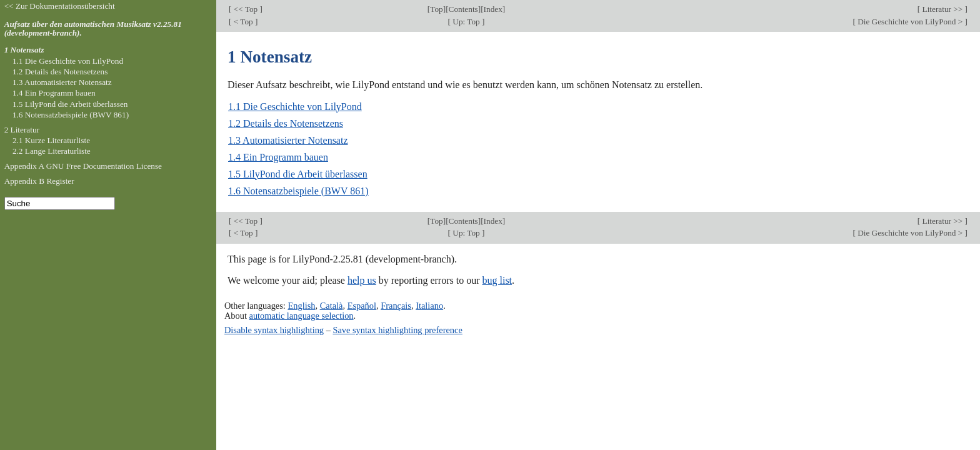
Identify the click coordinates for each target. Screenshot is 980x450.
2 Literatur (22, 130)
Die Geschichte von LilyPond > (910, 22)
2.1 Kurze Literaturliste (51, 140)
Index (493, 9)
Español (362, 306)
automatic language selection (302, 316)
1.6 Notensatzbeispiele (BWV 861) (298, 191)
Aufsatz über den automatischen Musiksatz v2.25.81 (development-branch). (93, 29)
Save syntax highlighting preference (397, 330)
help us (362, 280)
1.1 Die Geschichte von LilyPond (295, 107)
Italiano (429, 306)
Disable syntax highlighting (274, 330)
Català (332, 306)
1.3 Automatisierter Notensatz (288, 140)
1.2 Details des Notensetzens (286, 123)
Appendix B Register (39, 181)
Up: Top (466, 22)
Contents (463, 9)
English (301, 306)
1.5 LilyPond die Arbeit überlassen (298, 174)
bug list (497, 280)
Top (436, 9)
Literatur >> (942, 9)
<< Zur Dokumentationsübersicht (60, 6)
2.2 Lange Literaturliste (52, 151)
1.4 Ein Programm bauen (278, 157)
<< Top (245, 9)
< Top (243, 22)
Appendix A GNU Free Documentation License (83, 166)
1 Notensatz (24, 50)
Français (396, 306)
